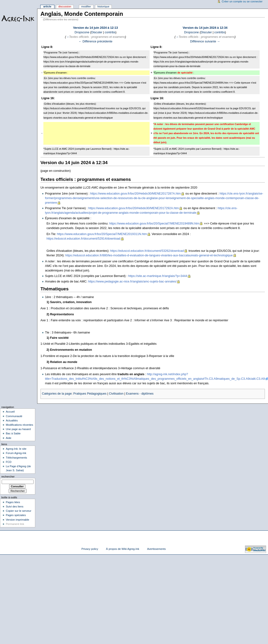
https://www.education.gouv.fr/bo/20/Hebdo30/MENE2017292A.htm (134, 208)
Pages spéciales (16, 515)
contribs (110, 32)
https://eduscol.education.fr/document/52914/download (83, 239)
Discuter (97, 32)
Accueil (10, 412)
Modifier (86, 6)
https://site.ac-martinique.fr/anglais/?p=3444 (158, 276)
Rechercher (8, 477)
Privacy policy (90, 549)
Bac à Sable (13, 433)
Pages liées (13, 502)
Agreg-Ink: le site (16, 449)
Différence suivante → (205, 41)
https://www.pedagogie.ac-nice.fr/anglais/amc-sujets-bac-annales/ (132, 282)
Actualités (12, 420)
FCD (9, 462)
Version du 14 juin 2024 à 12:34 (205, 28)
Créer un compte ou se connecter (242, 1)
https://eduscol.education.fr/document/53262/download (147, 251)
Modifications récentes (19, 425)
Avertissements (157, 549)
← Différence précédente (96, 41)
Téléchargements (16, 458)
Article (47, 6)
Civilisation (116, 394)
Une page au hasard (18, 429)
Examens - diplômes (140, 394)
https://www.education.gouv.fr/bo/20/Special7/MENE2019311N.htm (102, 234)
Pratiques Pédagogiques (90, 394)
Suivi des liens (15, 506)
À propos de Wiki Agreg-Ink (122, 549)
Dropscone (82, 32)
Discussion (65, 6)
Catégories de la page (57, 394)
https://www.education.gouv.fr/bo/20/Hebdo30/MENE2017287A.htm (135, 194)
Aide (9, 438)
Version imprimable (17, 520)
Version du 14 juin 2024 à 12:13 (96, 28)
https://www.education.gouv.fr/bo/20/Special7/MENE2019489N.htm (154, 224)
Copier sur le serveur (18, 511)
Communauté (14, 416)
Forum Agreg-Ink (16, 453)
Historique (103, 6)
